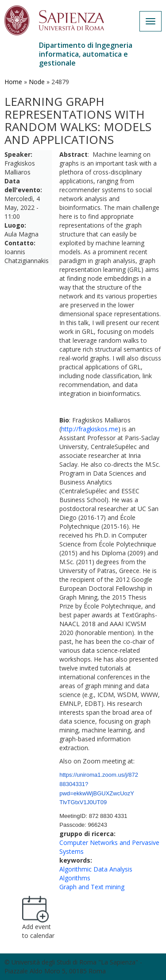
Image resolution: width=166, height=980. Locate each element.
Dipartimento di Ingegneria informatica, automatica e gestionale (86, 54)
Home (13, 82)
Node (37, 82)
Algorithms (75, 878)
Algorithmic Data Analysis (96, 869)
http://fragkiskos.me (90, 429)
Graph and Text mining (92, 887)
